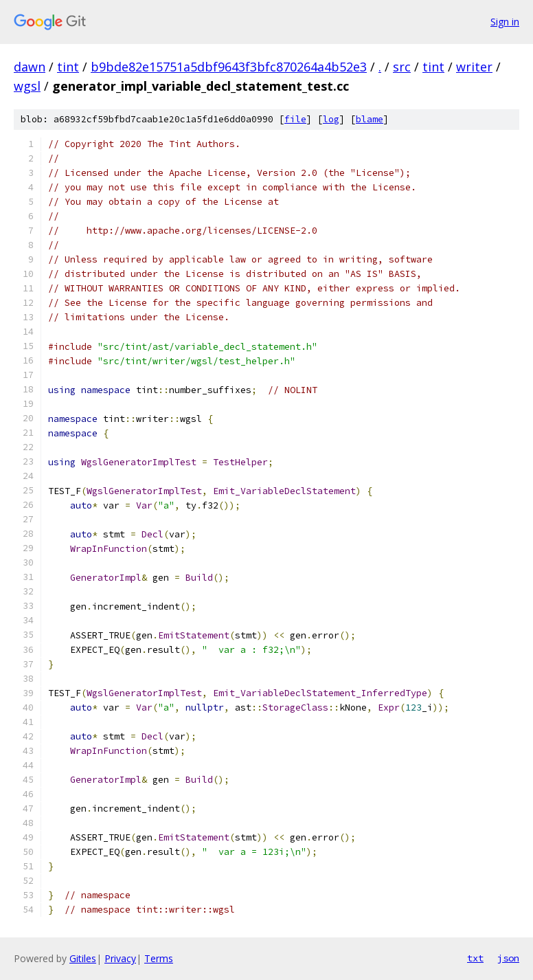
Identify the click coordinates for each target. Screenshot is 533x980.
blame (370, 119)
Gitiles (83, 958)
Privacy (120, 958)
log (331, 119)
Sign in (505, 22)
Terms (159, 958)
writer (474, 67)
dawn (30, 67)
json (508, 958)
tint (68, 67)
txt (475, 958)
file (295, 119)
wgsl (27, 86)
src (402, 67)
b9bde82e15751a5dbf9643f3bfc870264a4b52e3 (229, 67)
